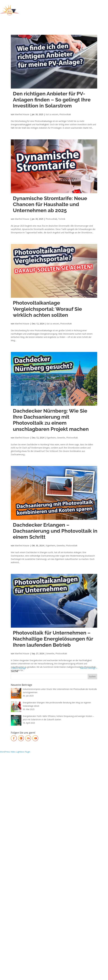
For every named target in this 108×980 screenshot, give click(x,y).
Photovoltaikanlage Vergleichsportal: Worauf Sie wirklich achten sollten (47, 309)
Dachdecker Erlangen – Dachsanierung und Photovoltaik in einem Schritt (55, 531)
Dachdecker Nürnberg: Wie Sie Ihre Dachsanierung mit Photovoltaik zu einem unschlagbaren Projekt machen (51, 420)
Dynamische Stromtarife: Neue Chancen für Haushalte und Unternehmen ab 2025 (50, 204)
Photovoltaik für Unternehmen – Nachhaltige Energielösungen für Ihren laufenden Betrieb (53, 639)
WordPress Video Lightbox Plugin (15, 752)
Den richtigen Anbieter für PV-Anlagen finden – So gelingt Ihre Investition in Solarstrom (52, 100)
